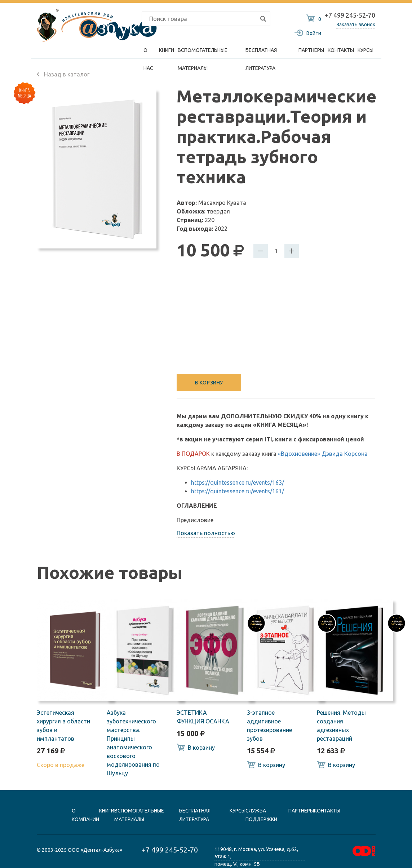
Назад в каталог (63, 74)
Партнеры (311, 50)
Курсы (366, 50)
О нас (148, 53)
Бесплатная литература (261, 53)
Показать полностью (206, 533)
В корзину (209, 383)
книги (107, 811)
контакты (327, 811)
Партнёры (301, 811)
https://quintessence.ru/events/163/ (238, 483)
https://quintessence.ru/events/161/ (238, 491)
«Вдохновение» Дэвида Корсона (323, 454)
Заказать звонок (356, 25)
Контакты (341, 50)
